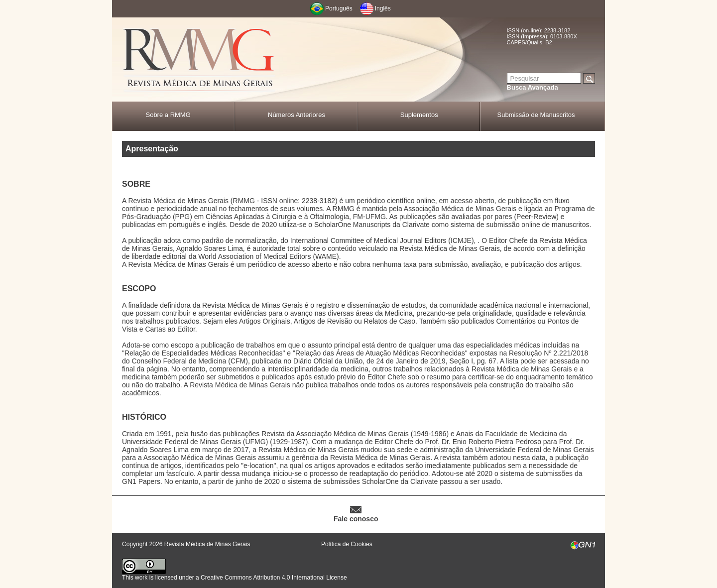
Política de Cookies (347, 544)
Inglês (383, 8)
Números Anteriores (297, 115)
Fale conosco (356, 519)
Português (339, 8)
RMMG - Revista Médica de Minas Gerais (199, 60)
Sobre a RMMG (168, 115)
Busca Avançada (533, 87)
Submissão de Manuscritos (536, 115)
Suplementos (419, 115)
